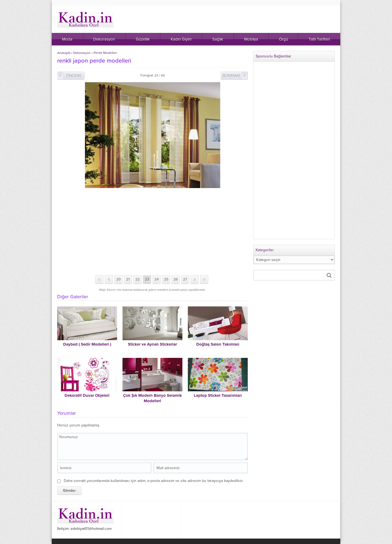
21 (128, 279)
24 (157, 279)
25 (166, 279)
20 (119, 279)
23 (147, 279)
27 (185, 279)
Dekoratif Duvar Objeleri (87, 395)
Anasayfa (64, 53)
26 (176, 279)
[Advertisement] (152, 232)
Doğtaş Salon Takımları (218, 344)
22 (137, 279)
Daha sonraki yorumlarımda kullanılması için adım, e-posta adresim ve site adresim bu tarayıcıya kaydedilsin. (154, 481)
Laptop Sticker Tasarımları (218, 395)
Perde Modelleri (105, 53)
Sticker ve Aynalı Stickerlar (152, 344)
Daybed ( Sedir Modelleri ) (87, 344)
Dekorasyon (82, 53)
